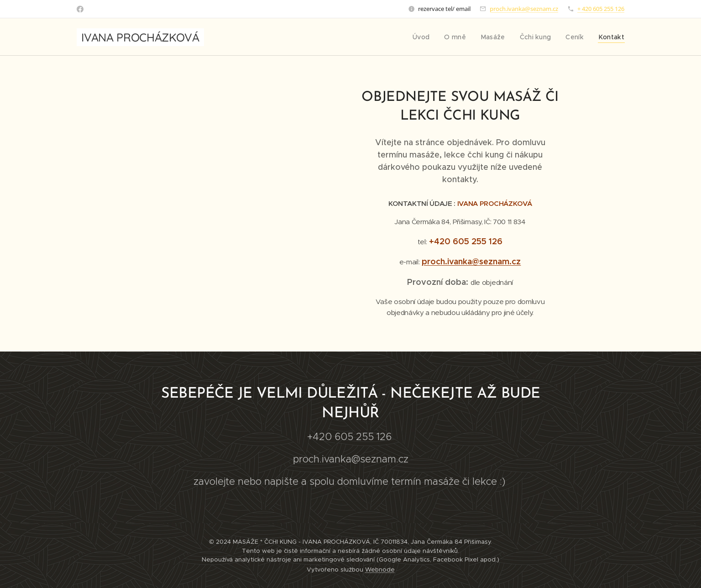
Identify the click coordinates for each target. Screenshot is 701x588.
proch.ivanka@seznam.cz (524, 9)
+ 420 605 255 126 (601, 9)
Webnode (380, 570)
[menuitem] (430, 37)
